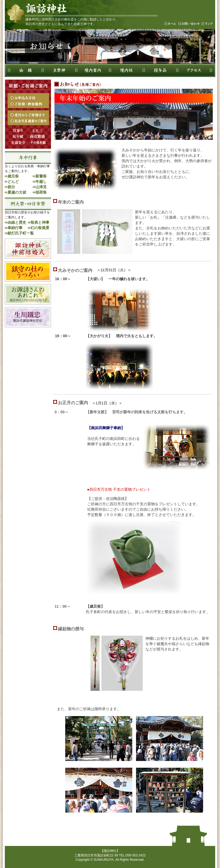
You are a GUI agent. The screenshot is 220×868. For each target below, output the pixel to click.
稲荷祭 (41, 192)
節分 (11, 187)
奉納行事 (15, 228)
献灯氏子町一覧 (21, 233)
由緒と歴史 (17, 222)
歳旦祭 (13, 176)
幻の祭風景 (40, 228)
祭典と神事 (40, 222)
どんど (13, 182)
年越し (41, 182)
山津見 (41, 187)
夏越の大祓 (17, 192)
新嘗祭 (41, 176)
